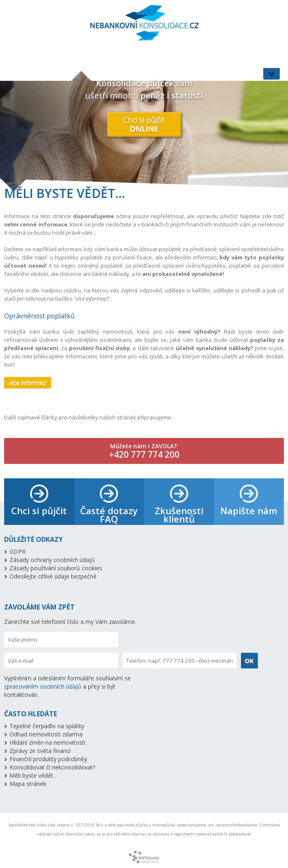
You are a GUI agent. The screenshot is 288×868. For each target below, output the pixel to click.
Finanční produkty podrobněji (48, 759)
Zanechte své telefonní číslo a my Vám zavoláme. (70, 622)
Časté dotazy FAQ (109, 515)
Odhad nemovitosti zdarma (46, 734)
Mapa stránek (28, 784)
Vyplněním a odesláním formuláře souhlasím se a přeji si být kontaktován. (67, 686)
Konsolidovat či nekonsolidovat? (52, 767)
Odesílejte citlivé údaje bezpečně (53, 576)
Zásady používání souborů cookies (56, 568)
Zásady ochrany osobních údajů (52, 560)
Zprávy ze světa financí (40, 751)
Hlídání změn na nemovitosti (47, 742)
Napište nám (249, 510)
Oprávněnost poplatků (39, 316)
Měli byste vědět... (33, 775)
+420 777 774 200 (144, 454)
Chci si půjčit (39, 510)
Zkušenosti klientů (179, 515)
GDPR (18, 552)
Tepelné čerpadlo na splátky (47, 726)
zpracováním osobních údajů (43, 686)
